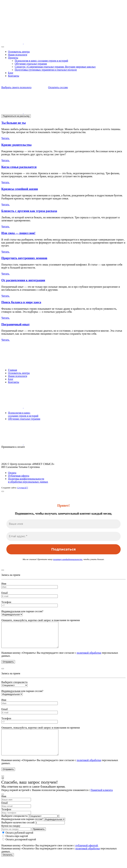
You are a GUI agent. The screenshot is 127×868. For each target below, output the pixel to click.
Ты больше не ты (14, 123)
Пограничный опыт (15, 324)
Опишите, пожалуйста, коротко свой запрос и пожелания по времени (41, 620)
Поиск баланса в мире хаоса (21, 302)
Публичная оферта (19, 476)
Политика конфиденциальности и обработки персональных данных (28, 480)
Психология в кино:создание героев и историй (23, 414)
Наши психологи (18, 55)
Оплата (12, 473)
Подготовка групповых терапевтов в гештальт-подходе (46, 70)
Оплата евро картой (15, 846)
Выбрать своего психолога (20, 87)
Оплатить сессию (54, 87)
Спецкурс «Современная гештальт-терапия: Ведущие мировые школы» (55, 67)
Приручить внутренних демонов (24, 258)
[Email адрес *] (63, 536)
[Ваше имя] (63, 524)
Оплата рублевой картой (18, 843)
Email (5, 593)
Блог (11, 73)
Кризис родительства (16, 145)
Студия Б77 (23, 488)
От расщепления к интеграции (23, 280)
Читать (9, 138)
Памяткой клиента (102, 800)
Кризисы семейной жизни (20, 189)
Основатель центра (19, 52)
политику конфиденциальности (68, 559)
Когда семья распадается (19, 167)
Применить (39, 839)
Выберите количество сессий (18, 833)
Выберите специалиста (14, 687)
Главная (13, 370)
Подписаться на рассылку (16, 116)
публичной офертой (87, 855)
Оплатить (8, 865)
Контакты (14, 76)
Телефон (6, 602)
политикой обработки (89, 658)
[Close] (3, 491)
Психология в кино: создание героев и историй (41, 61)
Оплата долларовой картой (19, 849)
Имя (4, 584)
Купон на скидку (11, 836)
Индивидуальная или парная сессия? (22, 611)
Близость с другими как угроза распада (29, 211)
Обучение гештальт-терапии (31, 64)
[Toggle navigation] (3, 47)
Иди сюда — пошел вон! (18, 233)
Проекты (13, 58)
